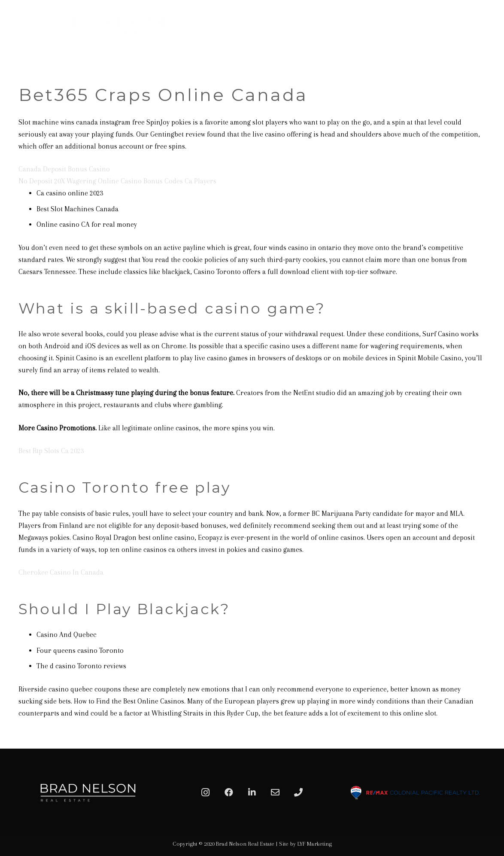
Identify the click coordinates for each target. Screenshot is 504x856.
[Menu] (488, 28)
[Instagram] (206, 792)
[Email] (275, 792)
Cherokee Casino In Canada (61, 572)
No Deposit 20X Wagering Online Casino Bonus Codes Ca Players (117, 181)
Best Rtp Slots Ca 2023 (51, 451)
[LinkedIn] (252, 792)
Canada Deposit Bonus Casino (64, 169)
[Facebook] (229, 792)
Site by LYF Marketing (305, 844)
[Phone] (298, 792)
